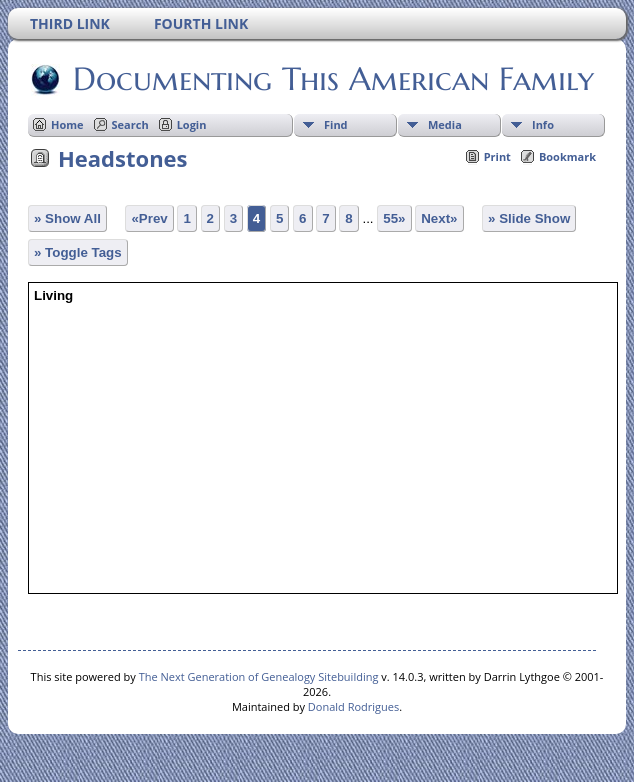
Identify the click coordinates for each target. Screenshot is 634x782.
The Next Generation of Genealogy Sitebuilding (259, 676)
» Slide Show (529, 218)
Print (497, 156)
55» (394, 218)
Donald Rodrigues (353, 706)
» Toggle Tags (78, 252)
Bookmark (567, 156)
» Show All (67, 218)
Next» (439, 218)
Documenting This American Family (332, 79)
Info (543, 124)
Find (336, 124)
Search (130, 124)
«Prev (149, 218)
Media (445, 124)
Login (192, 124)
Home (67, 124)
